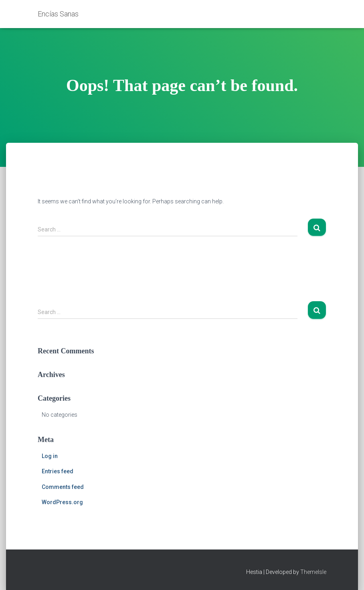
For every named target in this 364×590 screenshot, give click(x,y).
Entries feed (58, 471)
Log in (50, 456)
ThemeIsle (313, 572)
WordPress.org (62, 502)
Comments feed (63, 487)
